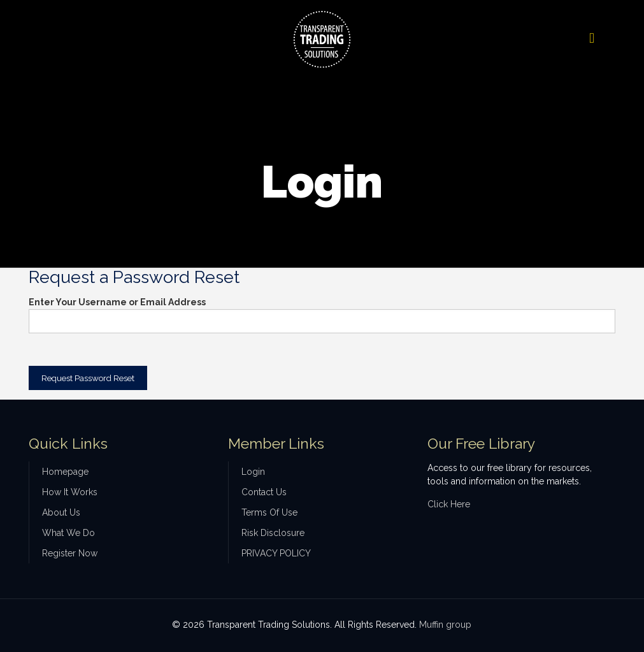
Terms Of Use (269, 512)
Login (253, 472)
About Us (61, 512)
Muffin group (445, 625)
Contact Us (264, 492)
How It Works (70, 492)
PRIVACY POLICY (276, 553)
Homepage (65, 472)
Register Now (70, 553)
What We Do (68, 533)
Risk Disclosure (273, 533)
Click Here (449, 504)
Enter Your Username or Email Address (117, 302)
